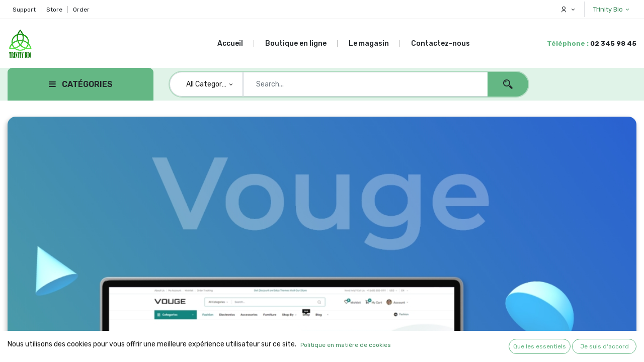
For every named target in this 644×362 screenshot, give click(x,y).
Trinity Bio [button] (609, 9)
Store (54, 10)
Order (81, 10)
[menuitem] (236, 44)
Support (24, 10)
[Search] (508, 84)
